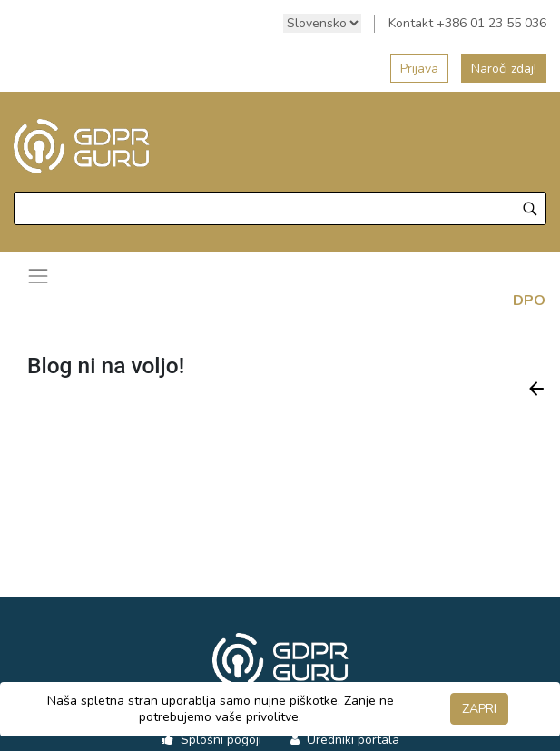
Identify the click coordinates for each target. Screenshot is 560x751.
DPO (529, 301)
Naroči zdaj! (504, 69)
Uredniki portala (351, 740)
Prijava (419, 69)
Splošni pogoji (219, 740)
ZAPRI (479, 709)
